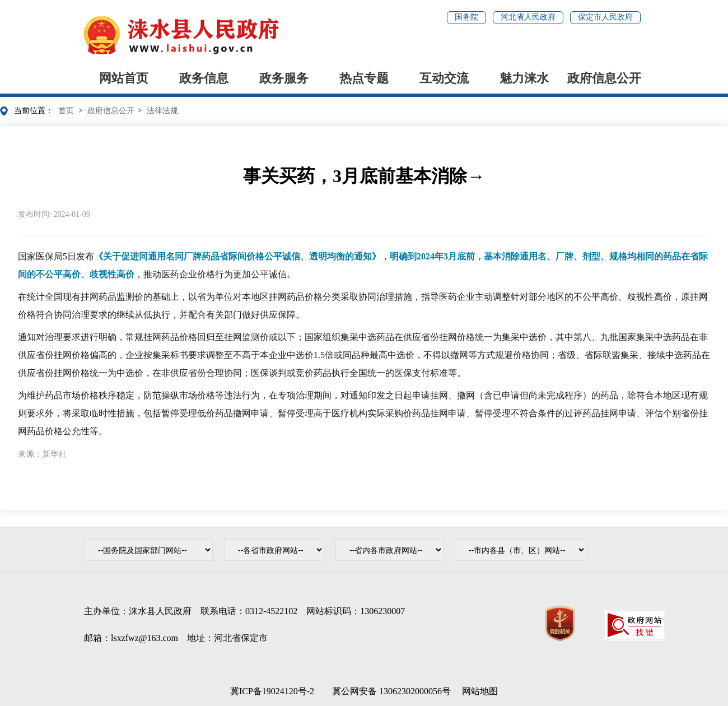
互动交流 (444, 78)
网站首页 (124, 78)
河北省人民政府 (528, 17)
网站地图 (480, 691)
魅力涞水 (524, 78)
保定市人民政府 (605, 17)
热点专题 (364, 78)
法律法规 (162, 111)
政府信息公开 (604, 78)
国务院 (466, 17)
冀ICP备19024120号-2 (272, 691)
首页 (66, 111)
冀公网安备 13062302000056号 (389, 691)
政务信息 (204, 78)
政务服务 (284, 78)
